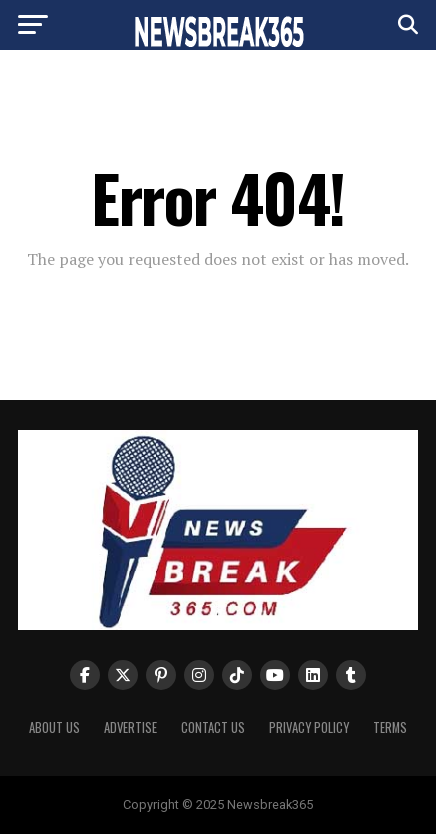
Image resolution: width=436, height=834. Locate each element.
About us (54, 727)
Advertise (130, 727)
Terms (390, 727)
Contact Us (213, 727)
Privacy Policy (309, 727)
